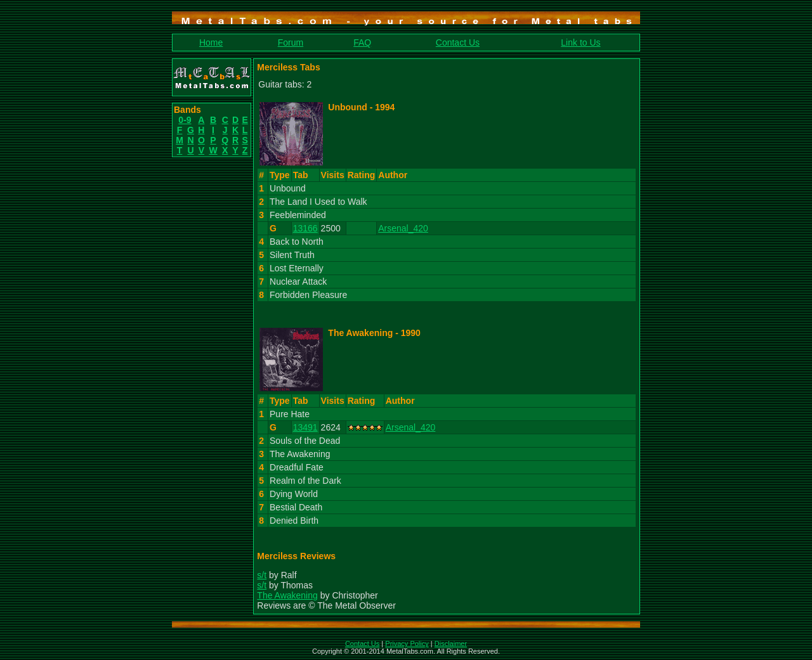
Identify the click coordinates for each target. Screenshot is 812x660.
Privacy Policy (407, 644)
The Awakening (287, 595)
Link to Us (580, 42)
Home (211, 42)
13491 (305, 427)
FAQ (362, 42)
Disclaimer (451, 644)
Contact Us (458, 42)
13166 (305, 228)
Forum (291, 42)
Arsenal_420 (403, 228)
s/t (262, 575)
